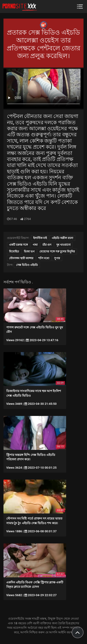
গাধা (35, 245)
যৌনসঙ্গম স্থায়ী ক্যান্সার (21, 258)
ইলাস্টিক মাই (40, 238)
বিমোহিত (14, 252)
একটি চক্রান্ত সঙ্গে (18, 245)
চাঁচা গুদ (47, 245)
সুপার (57, 258)
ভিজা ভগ (29, 252)
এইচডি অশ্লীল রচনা (62, 238)
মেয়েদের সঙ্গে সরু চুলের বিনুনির (57, 252)
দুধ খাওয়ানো (63, 245)
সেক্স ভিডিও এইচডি (27, 265)
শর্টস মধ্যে (44, 258)
